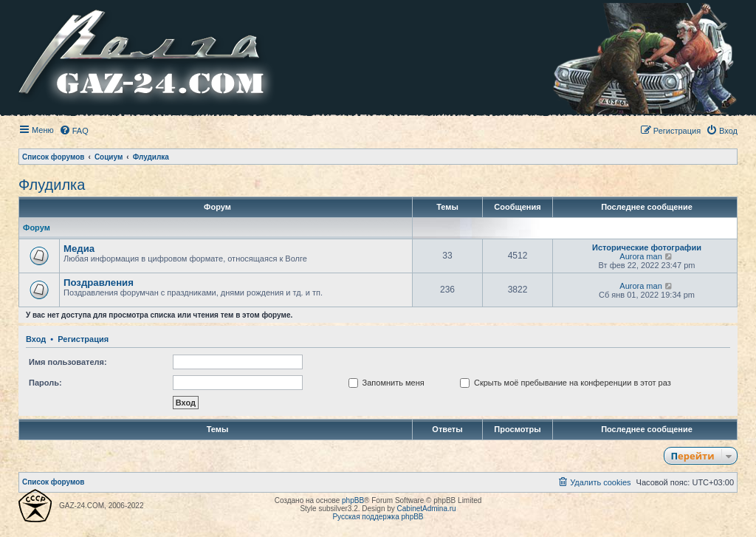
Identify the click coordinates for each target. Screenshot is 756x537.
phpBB (353, 500)
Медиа (79, 249)
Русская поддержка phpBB (378, 517)
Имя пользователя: (68, 362)
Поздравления (99, 283)
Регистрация (83, 339)
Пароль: (45, 383)
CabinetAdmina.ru (427, 509)
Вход (36, 339)
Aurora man (640, 256)
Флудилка (52, 185)
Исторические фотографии (647, 247)
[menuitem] (74, 131)
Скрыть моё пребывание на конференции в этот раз (566, 383)
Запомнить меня (386, 383)
